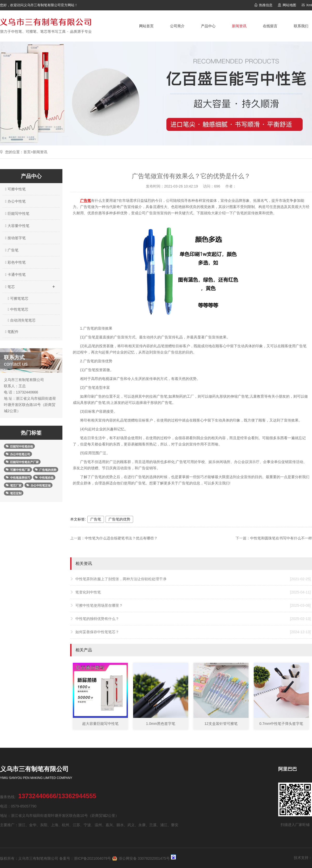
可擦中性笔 (15, 189)
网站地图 (289, 5)
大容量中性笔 (17, 226)
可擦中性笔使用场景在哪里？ (193, 605)
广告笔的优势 (119, 519)
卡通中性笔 (15, 275)
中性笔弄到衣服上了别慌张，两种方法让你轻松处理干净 (193, 579)
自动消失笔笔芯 (22, 320)
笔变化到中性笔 (193, 592)
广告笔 (11, 250)
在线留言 (270, 26)
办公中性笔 (15, 201)
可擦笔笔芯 (18, 298)
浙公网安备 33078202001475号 (144, 858)
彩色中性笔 (15, 262)
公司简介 (177, 26)
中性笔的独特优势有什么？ (193, 619)
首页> (28, 152)
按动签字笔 (15, 238)
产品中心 (208, 26)
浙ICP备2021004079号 (92, 858)
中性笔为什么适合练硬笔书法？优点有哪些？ (121, 538)
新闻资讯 (239, 26)
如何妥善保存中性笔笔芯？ (193, 632)
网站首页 (146, 26)
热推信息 (266, 5)
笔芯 (30, 285)
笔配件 (11, 332)
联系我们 (301, 26)
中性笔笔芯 (18, 309)
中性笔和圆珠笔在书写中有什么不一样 (281, 538)
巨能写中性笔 (17, 213)
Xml (309, 5)
